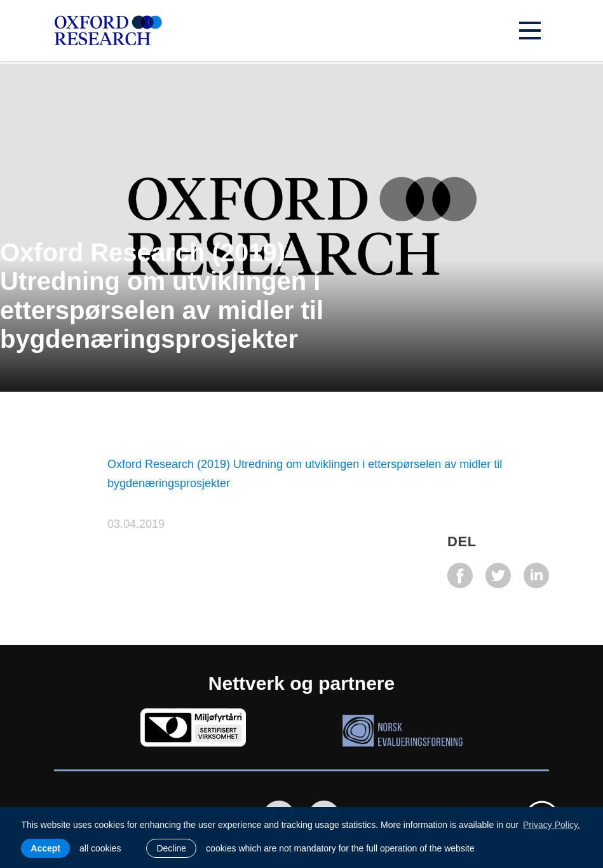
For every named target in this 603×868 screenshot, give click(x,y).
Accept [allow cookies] (45, 848)
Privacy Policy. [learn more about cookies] (552, 825)
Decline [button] (171, 848)
